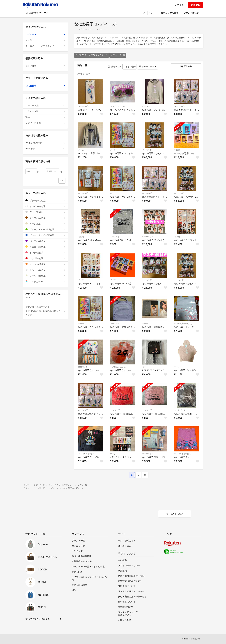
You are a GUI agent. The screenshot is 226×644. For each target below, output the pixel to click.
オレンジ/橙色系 (45, 264)
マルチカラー (45, 281)
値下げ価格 (45, 66)
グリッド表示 (148, 67)
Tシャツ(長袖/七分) (86, 454)
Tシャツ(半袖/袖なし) (183, 323)
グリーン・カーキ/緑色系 (45, 229)
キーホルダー (84, 106)
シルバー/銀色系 (45, 270)
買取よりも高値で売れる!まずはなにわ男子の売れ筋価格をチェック (45, 311)
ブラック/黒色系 (45, 200)
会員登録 (196, 5)
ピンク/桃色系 (45, 253)
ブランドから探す (192, 13)
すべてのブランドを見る (38, 619)
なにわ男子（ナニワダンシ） (91, 55)
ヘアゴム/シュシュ (118, 367)
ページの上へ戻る (175, 514)
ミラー (145, 367)
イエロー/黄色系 (45, 247)
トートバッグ (116, 237)
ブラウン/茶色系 (45, 218)
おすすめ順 (130, 67)
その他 (177, 150)
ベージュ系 (45, 224)
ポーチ (113, 150)
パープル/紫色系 (45, 241)
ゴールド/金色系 (45, 276)
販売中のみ (114, 67)
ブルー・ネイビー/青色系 (45, 235)
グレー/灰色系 (45, 212)
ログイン (179, 5)
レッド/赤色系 (45, 258)
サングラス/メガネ (118, 106)
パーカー (146, 106)
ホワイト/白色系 (45, 206)
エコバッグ (83, 367)
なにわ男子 (45, 86)
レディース (118, 55)
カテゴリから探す (170, 13)
